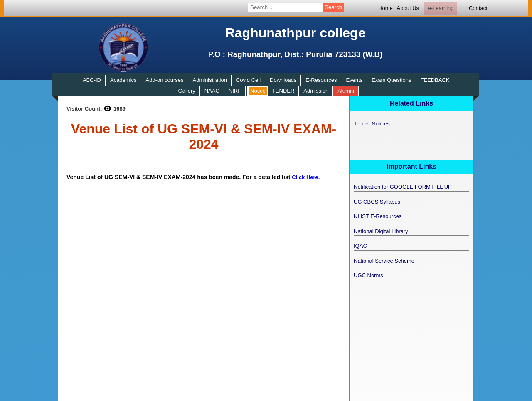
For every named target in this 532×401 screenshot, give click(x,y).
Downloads (283, 80)
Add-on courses (165, 80)
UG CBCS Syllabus (377, 202)
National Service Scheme (384, 261)
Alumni (346, 91)
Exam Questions (391, 80)
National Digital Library (381, 231)
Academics (123, 80)
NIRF (235, 91)
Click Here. (306, 177)
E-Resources (321, 80)
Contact (478, 8)
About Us (408, 8)
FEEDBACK (435, 80)
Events (354, 80)
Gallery (187, 91)
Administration (210, 80)
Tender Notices (372, 124)
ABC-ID (92, 80)
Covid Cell (248, 80)
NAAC (212, 91)
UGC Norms (368, 275)
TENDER (283, 91)
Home (385, 8)
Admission (316, 91)
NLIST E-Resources (378, 216)
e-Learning (441, 8)
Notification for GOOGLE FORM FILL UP (403, 187)
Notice (258, 91)
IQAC (360, 246)
